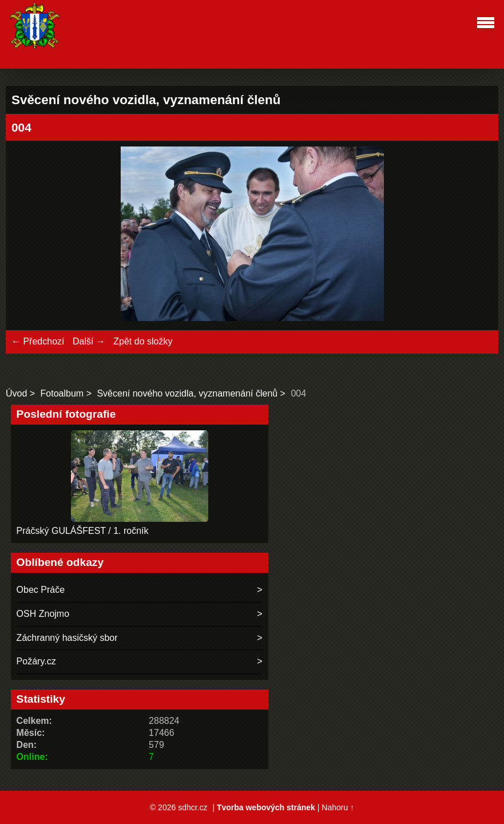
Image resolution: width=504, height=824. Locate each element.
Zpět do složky (143, 341)
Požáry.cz (36, 661)
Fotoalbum (62, 393)
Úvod (16, 393)
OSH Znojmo (43, 614)
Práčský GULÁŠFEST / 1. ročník (83, 531)
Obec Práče (41, 590)
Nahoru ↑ (338, 807)
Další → (89, 341)
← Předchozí (38, 341)
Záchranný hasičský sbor (67, 638)
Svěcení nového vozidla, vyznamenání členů (187, 393)
